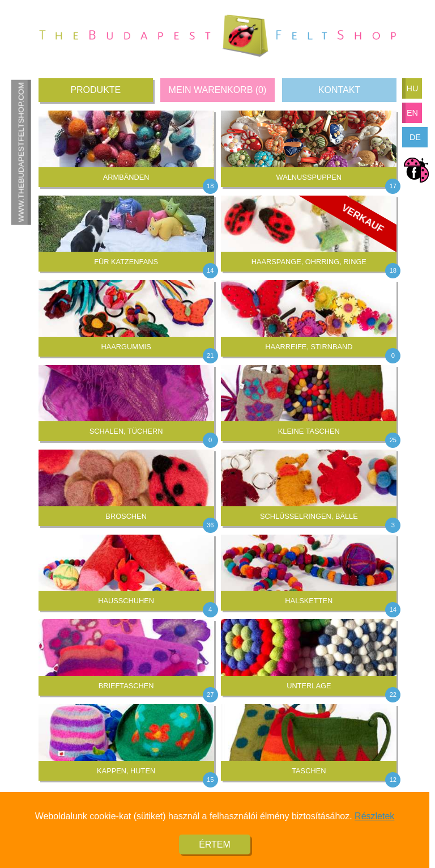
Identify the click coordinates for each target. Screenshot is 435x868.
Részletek (374, 822)
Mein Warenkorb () (218, 90)
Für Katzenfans (126, 231)
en (412, 113)
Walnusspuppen (309, 146)
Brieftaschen (126, 655)
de (415, 137)
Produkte (95, 90)
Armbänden (126, 146)
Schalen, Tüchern (126, 401)
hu (412, 88)
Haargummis (126, 316)
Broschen (126, 485)
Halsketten (309, 570)
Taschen (309, 740)
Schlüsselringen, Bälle (309, 485)
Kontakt (339, 90)
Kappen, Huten (126, 740)
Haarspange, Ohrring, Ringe (309, 234)
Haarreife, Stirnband (309, 316)
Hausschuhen (126, 570)
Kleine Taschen (309, 401)
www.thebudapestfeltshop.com (21, 153)
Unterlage (309, 655)
